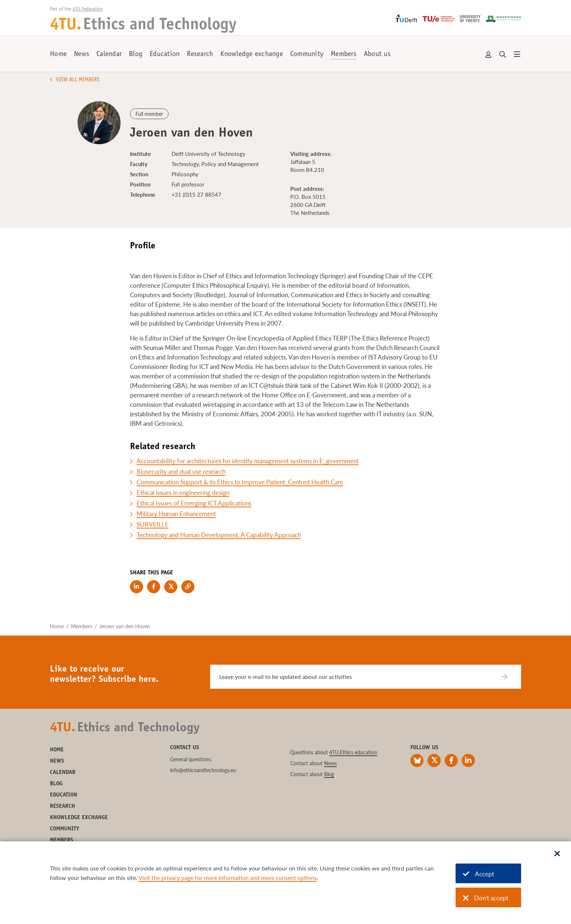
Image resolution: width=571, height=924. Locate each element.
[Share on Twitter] (171, 587)
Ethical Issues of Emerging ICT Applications (194, 503)
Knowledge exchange (252, 55)
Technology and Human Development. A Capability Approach (219, 535)
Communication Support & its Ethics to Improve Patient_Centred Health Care (240, 482)
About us (377, 55)
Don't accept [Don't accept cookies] (486, 898)
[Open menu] (517, 55)
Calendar (109, 55)
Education (165, 55)
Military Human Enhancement (176, 514)
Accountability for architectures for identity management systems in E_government (248, 461)
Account (489, 55)
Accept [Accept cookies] (479, 874)
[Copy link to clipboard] (188, 587)
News (82, 55)
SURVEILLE (153, 524)
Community (307, 55)
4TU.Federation (88, 9)
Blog (136, 55)
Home (58, 55)
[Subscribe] (509, 677)
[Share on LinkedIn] (137, 587)
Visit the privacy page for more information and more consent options (228, 878)
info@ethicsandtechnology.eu (203, 770)
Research (200, 55)
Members (344, 55)
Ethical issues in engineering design (183, 493)
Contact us (185, 748)
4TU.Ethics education (353, 752)
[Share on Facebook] (154, 587)
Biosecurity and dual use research (181, 471)
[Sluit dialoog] (557, 854)
